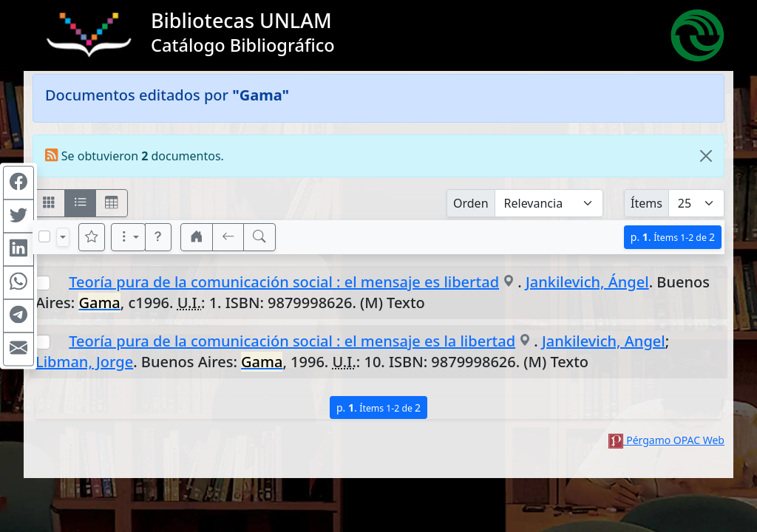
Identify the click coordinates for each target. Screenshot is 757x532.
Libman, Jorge (84, 362)
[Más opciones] (129, 237)
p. (673, 237)
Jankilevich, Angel (604, 341)
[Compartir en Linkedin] (18, 250)
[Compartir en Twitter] (18, 216)
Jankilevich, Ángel (587, 282)
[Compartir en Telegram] (18, 316)
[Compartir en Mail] (18, 349)
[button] (158, 237)
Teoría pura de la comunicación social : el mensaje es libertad (284, 282)
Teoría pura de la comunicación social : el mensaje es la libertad (292, 341)
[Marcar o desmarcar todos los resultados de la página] (44, 236)
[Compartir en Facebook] (18, 183)
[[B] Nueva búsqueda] (259, 237)
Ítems (646, 203)
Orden (471, 203)
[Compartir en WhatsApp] (18, 283)
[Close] (706, 156)
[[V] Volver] (228, 237)
